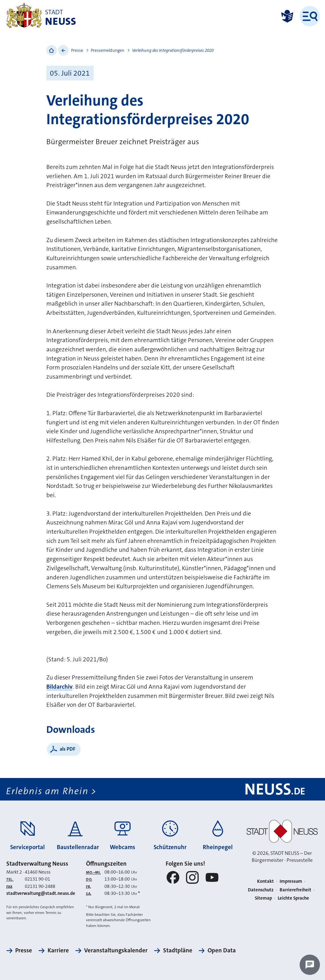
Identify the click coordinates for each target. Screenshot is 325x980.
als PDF (68, 749)
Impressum (291, 881)
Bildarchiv (60, 687)
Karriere (58, 950)
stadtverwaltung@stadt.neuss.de (41, 893)
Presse (77, 50)
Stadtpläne (178, 950)
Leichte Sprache (293, 898)
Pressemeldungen (108, 50)
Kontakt (265, 881)
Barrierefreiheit (295, 890)
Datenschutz (261, 890)
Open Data (222, 950)
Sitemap (263, 898)
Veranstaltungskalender (116, 950)
